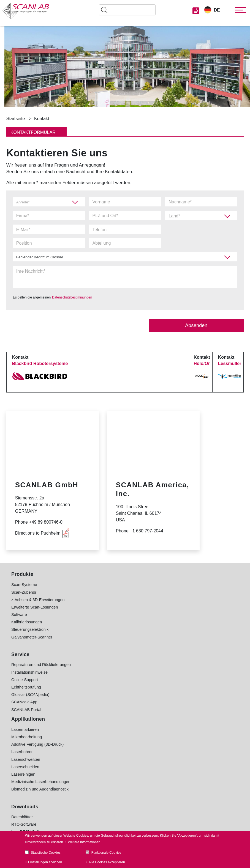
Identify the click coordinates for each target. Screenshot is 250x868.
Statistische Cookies (46, 853)
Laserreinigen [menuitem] (99, 629)
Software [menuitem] (19, 614)
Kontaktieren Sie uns (40, 779)
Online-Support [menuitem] (25, 679)
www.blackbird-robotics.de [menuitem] (186, 691)
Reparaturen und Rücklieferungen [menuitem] (41, 664)
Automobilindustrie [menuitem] (179, 584)
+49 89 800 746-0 (34, 765)
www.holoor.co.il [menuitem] (177, 699)
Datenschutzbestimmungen (72, 297)
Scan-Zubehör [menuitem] (24, 592)
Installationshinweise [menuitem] (29, 672)
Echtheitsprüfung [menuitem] (26, 687)
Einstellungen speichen (45, 862)
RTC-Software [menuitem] (100, 679)
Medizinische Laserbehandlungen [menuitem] (116, 637)
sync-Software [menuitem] (104, 694)
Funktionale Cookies (106, 853)
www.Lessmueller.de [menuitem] (181, 706)
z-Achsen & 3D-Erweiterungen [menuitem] (38, 599)
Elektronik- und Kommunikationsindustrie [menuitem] (199, 592)
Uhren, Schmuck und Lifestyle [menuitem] (189, 656)
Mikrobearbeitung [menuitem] (102, 592)
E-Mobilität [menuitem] (172, 633)
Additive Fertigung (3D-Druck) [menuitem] (113, 599)
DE (217, 10)
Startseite (16, 119)
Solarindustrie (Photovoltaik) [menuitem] (188, 626)
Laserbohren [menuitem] (98, 607)
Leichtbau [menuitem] (172, 607)
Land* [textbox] (174, 216)
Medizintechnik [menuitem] (176, 641)
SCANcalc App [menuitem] (24, 702)
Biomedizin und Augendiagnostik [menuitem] (116, 644)
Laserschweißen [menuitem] (101, 614)
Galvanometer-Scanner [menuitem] (32, 637)
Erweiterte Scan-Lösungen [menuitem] (35, 607)
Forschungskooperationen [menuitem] (186, 663)
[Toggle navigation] (239, 10)
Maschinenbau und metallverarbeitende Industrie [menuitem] (198, 616)
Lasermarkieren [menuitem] (101, 584)
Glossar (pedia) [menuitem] (30, 694)
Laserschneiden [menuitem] (101, 622)
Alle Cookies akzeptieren (107, 862)
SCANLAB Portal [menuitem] (26, 709)
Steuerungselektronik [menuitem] (30, 629)
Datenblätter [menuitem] (98, 672)
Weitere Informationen (84, 842)
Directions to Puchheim (38, 533)
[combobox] (201, 215)
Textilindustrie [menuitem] (175, 648)
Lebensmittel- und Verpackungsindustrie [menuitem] (198, 599)
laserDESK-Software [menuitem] (105, 687)
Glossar (144, 779)
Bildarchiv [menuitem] (96, 702)
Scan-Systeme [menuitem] (24, 584)
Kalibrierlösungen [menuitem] (27, 622)
